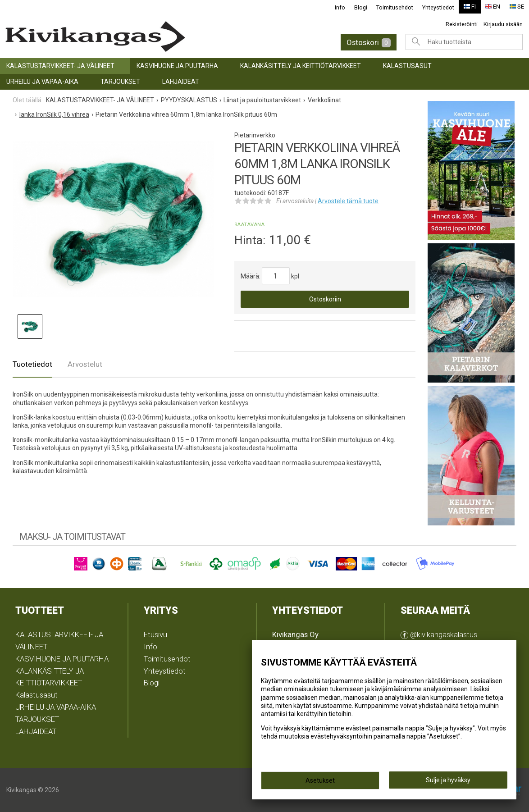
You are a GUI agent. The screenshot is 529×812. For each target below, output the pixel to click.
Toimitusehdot (395, 7)
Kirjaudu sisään (503, 24)
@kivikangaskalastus (439, 634)
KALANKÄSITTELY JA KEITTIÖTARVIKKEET (301, 66)
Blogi (361, 7)
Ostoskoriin (325, 299)
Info (340, 7)
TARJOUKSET (120, 82)
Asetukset (320, 781)
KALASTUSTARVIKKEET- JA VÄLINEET (60, 66)
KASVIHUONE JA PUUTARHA (177, 66)
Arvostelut (85, 364)
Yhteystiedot (438, 7)
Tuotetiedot (32, 364)
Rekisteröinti (462, 24)
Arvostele (348, 201)
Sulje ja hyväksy (448, 781)
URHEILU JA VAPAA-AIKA (42, 82)
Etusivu (155, 634)
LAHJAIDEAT (181, 82)
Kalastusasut (407, 66)
